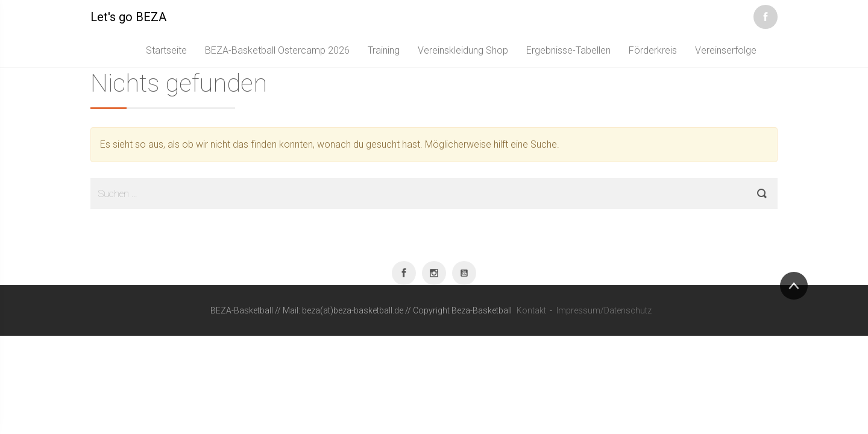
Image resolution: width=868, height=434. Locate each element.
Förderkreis (653, 50)
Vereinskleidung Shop (463, 50)
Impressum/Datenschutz (604, 310)
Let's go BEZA (128, 17)
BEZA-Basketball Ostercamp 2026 (277, 50)
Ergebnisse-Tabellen (568, 50)
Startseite (166, 50)
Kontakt (531, 310)
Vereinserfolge (726, 50)
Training (384, 50)
